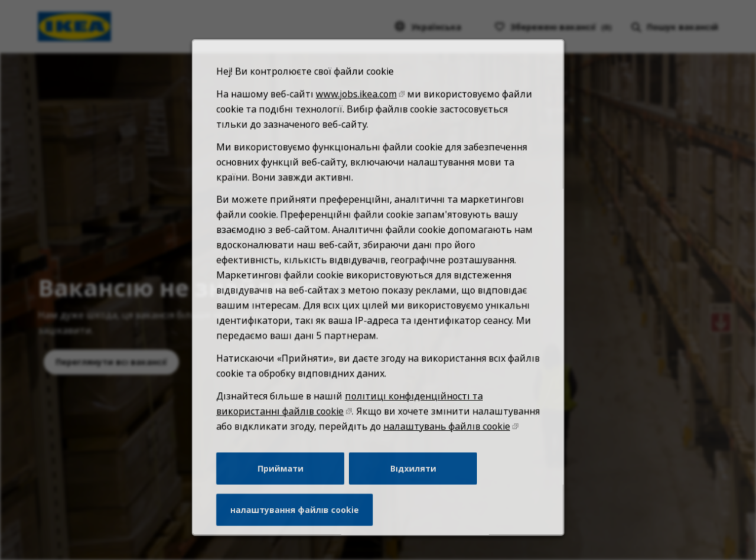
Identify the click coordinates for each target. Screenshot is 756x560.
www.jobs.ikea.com (357, 138)
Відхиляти (411, 489)
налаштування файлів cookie (300, 528)
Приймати (287, 489)
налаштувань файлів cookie (442, 449)
